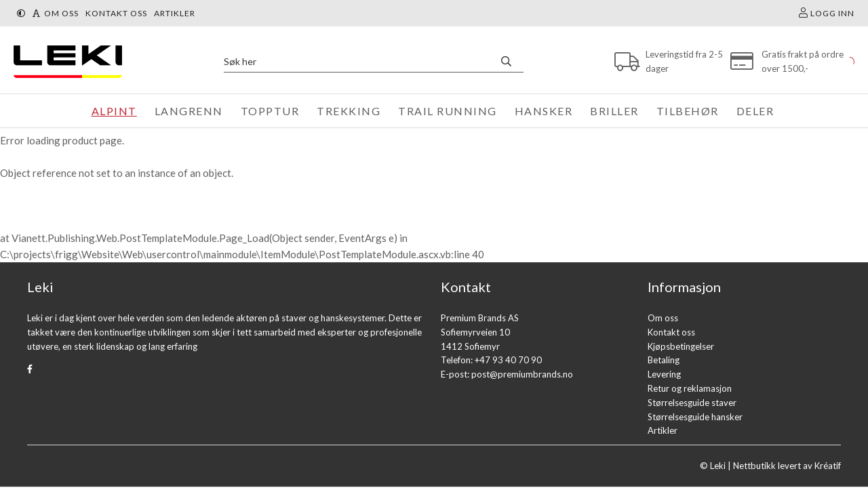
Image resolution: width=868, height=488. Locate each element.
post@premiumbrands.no (522, 374)
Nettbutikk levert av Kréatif (787, 466)
